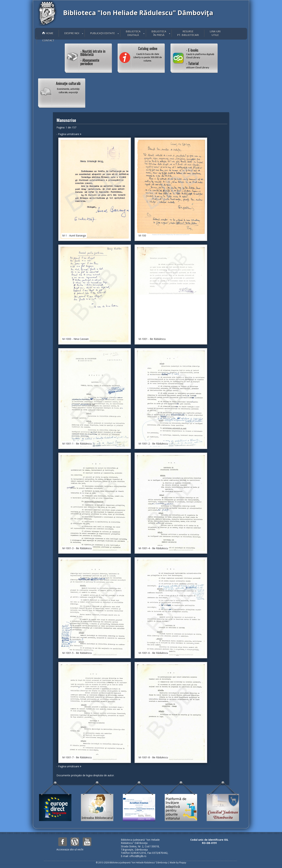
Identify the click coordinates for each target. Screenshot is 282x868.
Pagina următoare (70, 134)
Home (48, 33)
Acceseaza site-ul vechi (70, 849)
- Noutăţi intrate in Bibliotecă (93, 53)
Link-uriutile (215, 33)
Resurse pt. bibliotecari (188, 33)
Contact (48, 40)
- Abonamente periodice (90, 62)
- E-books (201, 53)
